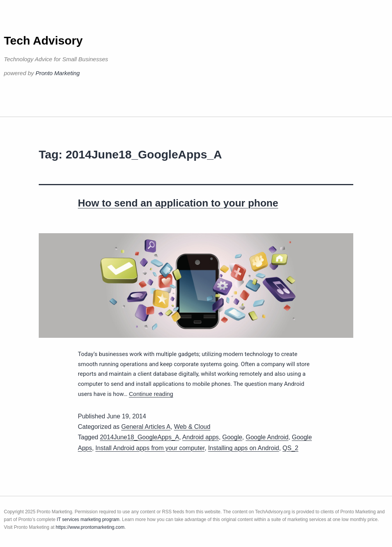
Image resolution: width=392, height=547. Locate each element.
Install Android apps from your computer (150, 448)
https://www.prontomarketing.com (90, 527)
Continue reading (151, 394)
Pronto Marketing (58, 73)
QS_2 (290, 448)
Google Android (267, 437)
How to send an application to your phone (178, 203)
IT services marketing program (88, 519)
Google (232, 437)
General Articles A (146, 427)
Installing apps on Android (243, 448)
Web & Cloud (192, 427)
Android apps (201, 437)
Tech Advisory (43, 40)
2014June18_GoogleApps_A (140, 437)
